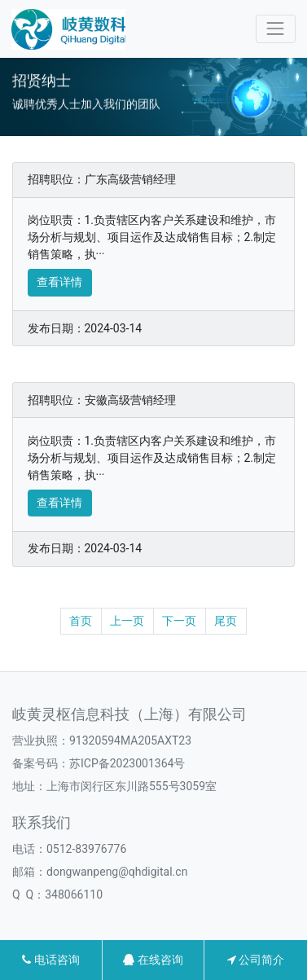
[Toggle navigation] (276, 29)
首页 (81, 621)
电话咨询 (50, 960)
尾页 (226, 621)
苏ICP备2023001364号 (127, 763)
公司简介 (256, 960)
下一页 (179, 621)
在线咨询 (153, 960)
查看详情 (59, 282)
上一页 (127, 621)
